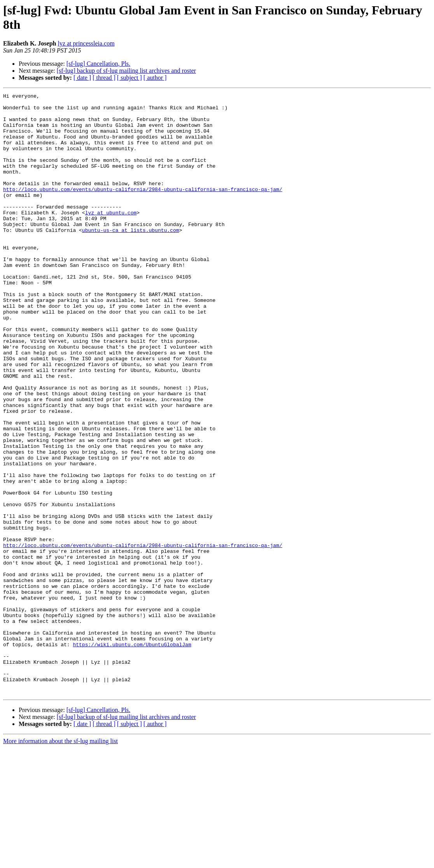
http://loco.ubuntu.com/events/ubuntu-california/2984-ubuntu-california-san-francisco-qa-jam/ (143, 209)
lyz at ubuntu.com (111, 237)
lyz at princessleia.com (86, 43)
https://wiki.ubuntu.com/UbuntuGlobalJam (132, 755)
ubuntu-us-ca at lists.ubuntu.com (131, 258)
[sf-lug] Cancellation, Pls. (98, 64)
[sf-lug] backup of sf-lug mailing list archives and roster (126, 71)
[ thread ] (104, 78)
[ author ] (155, 78)
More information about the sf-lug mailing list (60, 861)
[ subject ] (129, 78)
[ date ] (82, 78)
